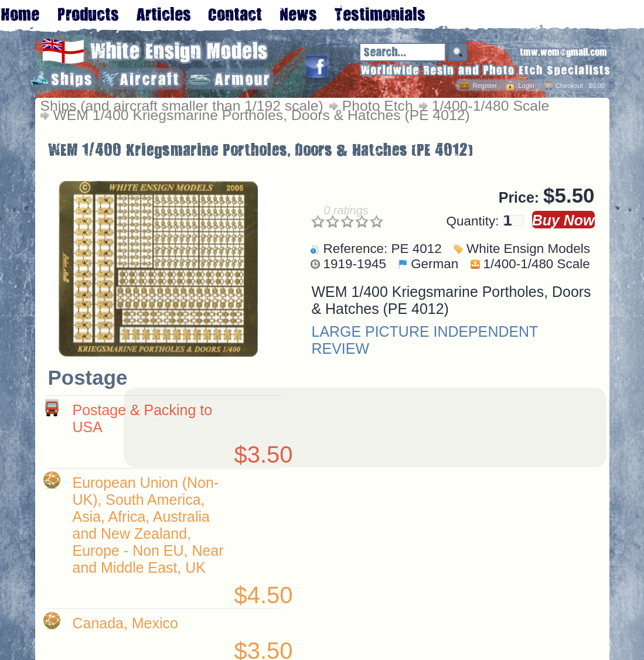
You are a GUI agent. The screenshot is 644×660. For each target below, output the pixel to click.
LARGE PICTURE (371, 331)
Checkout (569, 86)
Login (526, 86)
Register (485, 86)
